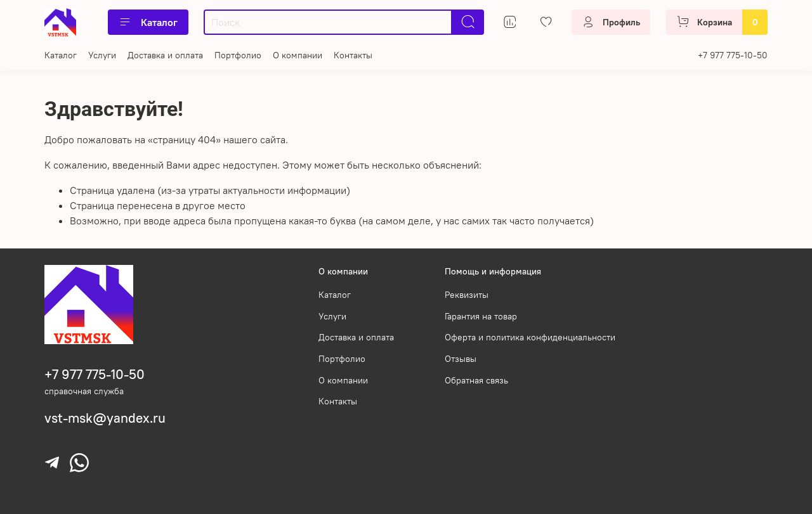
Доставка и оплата (165, 55)
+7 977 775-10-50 (733, 55)
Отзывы (461, 359)
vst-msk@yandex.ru (105, 418)
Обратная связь (476, 380)
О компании (298, 55)
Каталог (148, 22)
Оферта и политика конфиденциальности (530, 337)
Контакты (353, 55)
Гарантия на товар (481, 316)
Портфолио (238, 55)
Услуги (102, 55)
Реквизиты (467, 295)
